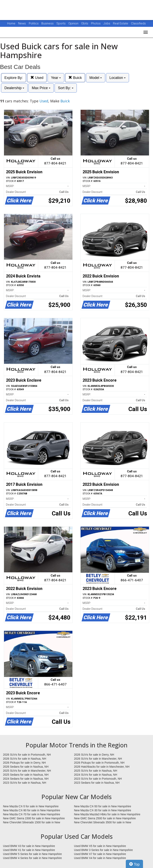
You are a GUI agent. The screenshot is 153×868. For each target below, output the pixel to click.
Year (56, 78)
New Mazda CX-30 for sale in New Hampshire (103, 810)
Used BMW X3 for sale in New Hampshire (29, 846)
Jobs (107, 23)
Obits (85, 23)
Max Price (41, 88)
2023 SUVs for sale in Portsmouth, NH (98, 779)
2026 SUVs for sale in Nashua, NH (25, 759)
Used (37, 78)
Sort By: (66, 88)
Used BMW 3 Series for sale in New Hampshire (103, 850)
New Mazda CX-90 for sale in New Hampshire (32, 810)
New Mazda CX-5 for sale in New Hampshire (31, 806)
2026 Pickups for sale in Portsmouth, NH (99, 763)
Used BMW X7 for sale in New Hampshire (100, 854)
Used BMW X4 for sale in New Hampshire (100, 858)
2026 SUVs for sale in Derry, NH (94, 755)
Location (117, 78)
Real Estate (121, 23)
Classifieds (138, 23)
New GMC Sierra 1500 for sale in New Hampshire (34, 818)
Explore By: (14, 78)
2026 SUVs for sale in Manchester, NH (98, 759)
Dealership (14, 88)
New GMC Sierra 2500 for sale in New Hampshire (105, 818)
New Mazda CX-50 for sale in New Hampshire (103, 806)
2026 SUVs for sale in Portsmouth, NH (27, 755)
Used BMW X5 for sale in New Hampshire (100, 846)
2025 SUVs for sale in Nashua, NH (96, 771)
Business (48, 23)
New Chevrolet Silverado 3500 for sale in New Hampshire (103, 823)
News (22, 23)
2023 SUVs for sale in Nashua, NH (25, 783)
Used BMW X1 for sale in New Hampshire (29, 850)
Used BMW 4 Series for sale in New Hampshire (32, 858)
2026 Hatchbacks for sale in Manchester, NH (102, 767)
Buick (75, 78)
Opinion (74, 23)
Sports (61, 23)
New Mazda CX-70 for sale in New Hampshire (32, 814)
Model (96, 78)
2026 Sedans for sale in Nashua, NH (26, 767)
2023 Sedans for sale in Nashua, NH (97, 783)
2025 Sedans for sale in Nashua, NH (26, 775)
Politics (34, 23)
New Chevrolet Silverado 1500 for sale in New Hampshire (32, 823)
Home (11, 23)
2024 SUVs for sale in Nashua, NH (96, 775)
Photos (96, 23)
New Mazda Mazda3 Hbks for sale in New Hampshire (107, 814)
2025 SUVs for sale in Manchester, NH (27, 771)
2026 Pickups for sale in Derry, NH (24, 763)
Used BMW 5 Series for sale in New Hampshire (32, 854)
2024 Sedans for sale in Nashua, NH (26, 779)
